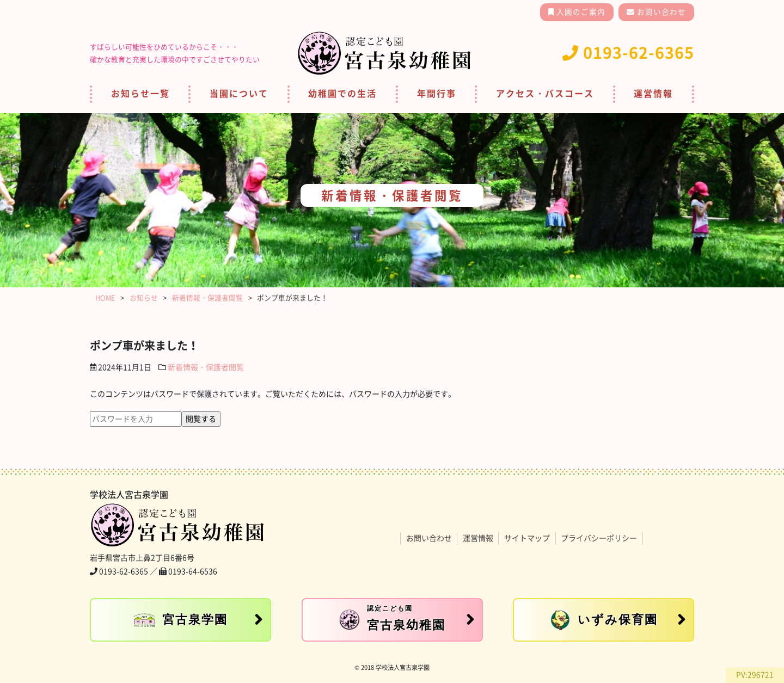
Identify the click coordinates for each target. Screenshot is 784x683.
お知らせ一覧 (140, 94)
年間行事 (437, 94)
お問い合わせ (660, 12)
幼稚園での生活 (342, 94)
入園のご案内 (580, 12)
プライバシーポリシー (599, 538)
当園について (239, 94)
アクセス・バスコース (545, 94)
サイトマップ (527, 538)
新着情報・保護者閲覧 (206, 367)
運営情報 (653, 94)
